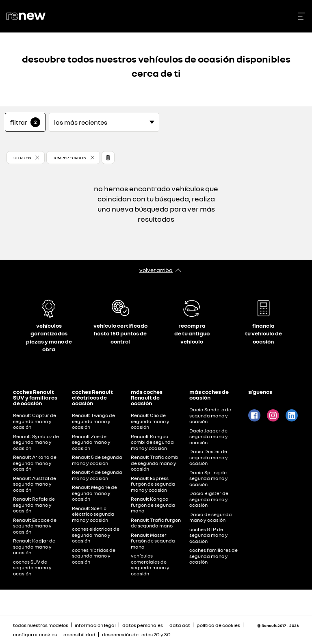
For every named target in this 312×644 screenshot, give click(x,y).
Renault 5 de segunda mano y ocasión (97, 460)
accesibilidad (79, 634)
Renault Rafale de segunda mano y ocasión (34, 505)
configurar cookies (35, 635)
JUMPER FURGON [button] (70, 158)
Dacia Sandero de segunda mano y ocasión (210, 415)
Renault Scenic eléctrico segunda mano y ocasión (93, 514)
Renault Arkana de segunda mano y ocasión (35, 463)
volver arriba (156, 270)
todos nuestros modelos (41, 625)
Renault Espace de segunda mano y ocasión (35, 526)
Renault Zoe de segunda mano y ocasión (91, 442)
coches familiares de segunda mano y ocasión (213, 556)
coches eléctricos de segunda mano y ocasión (96, 535)
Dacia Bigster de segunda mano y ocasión (209, 499)
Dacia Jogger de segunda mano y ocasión (209, 437)
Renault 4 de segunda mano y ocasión (97, 475)
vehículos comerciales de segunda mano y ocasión (150, 565)
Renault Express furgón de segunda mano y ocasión (153, 484)
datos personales (143, 625)
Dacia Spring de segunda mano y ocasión (209, 478)
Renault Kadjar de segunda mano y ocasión (34, 547)
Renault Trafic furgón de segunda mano (156, 523)
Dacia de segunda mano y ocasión (211, 517)
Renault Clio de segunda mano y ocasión (150, 421)
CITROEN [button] (22, 158)
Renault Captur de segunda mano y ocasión (35, 421)
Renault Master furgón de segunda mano (153, 541)
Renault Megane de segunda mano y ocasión (94, 493)
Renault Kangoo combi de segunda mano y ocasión (152, 442)
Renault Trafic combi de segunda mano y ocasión (155, 463)
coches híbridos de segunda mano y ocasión (94, 556)
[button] (26, 158)
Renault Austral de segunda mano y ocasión (35, 484)
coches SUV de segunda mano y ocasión (32, 568)
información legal (95, 625)
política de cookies (218, 625)
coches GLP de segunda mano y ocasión (209, 535)
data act (180, 625)
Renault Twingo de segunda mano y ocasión (93, 421)
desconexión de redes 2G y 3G (136, 634)
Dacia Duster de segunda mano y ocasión (209, 457)
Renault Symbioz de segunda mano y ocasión (36, 442)
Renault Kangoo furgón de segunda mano (153, 505)
